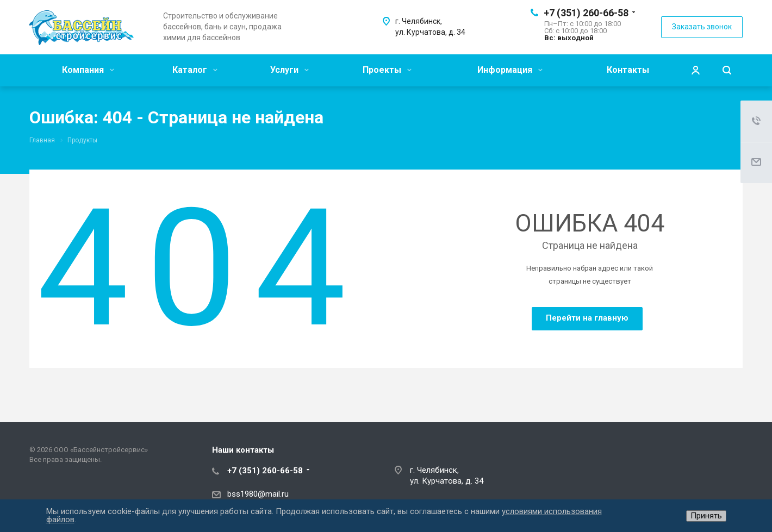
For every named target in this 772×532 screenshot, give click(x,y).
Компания (88, 70)
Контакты (628, 70)
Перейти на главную (587, 318)
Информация (510, 70)
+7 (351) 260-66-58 (586, 13)
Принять (706, 516)
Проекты (387, 70)
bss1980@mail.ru (258, 494)
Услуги (289, 70)
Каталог (195, 70)
